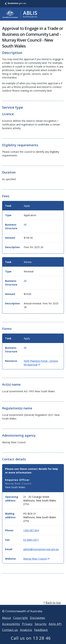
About (7, 622)
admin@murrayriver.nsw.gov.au (41, 549)
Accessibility (11, 628)
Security (41, 628)
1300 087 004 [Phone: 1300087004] (31, 530)
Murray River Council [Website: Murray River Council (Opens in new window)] (36, 559)
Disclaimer (38, 622)
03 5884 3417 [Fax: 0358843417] (31, 540)
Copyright (21, 622)
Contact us (10, 634)
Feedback (41, 634)
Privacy (27, 628)
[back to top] (33, 607)
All (25, 225)
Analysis (26, 634)
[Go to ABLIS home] (20, 14)
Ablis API (55, 628)
